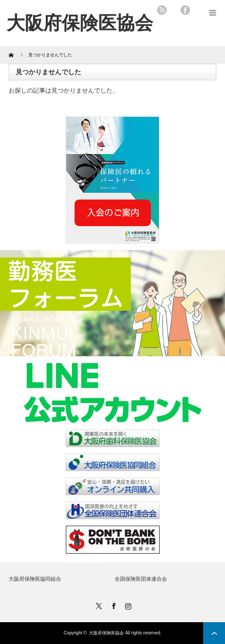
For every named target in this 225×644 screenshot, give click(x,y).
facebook (185, 10)
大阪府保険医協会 (106, 633)
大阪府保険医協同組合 (35, 579)
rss (162, 10)
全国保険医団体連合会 (141, 579)
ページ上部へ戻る (214, 633)
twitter (174, 10)
